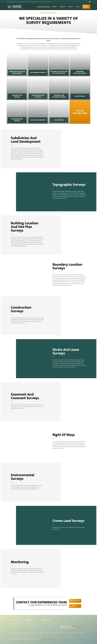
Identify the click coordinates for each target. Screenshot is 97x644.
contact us (75, 606)
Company (70, 7)
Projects (55, 7)
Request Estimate (75, 601)
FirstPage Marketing (47, 639)
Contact (78, 7)
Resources (62, 7)
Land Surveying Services (43, 7)
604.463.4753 (80, 628)
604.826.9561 (76, 626)
